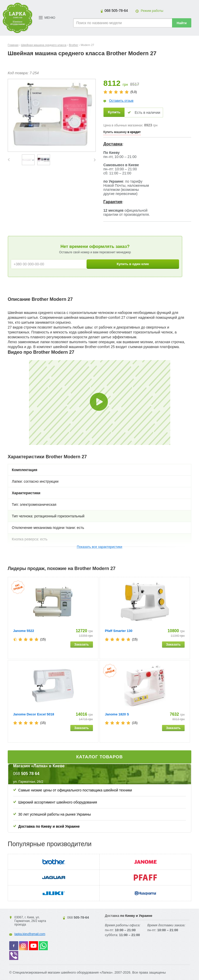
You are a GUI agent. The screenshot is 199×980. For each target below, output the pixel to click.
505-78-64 (116, 11)
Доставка (113, 144)
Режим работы (152, 11)
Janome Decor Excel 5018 (34, 714)
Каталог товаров (100, 757)
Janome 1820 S (117, 714)
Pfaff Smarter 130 (119, 631)
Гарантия (113, 202)
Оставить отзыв (121, 101)
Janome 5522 (24, 631)
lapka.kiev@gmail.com (30, 934)
